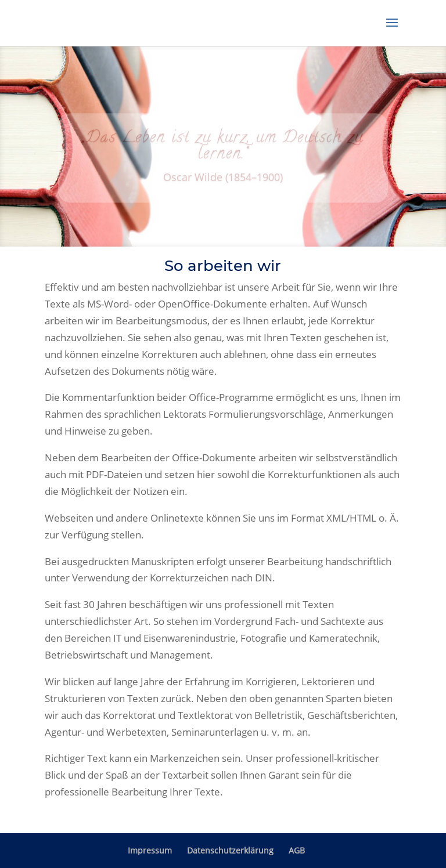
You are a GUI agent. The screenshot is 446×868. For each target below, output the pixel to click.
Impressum (150, 850)
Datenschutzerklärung (230, 850)
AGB (297, 850)
